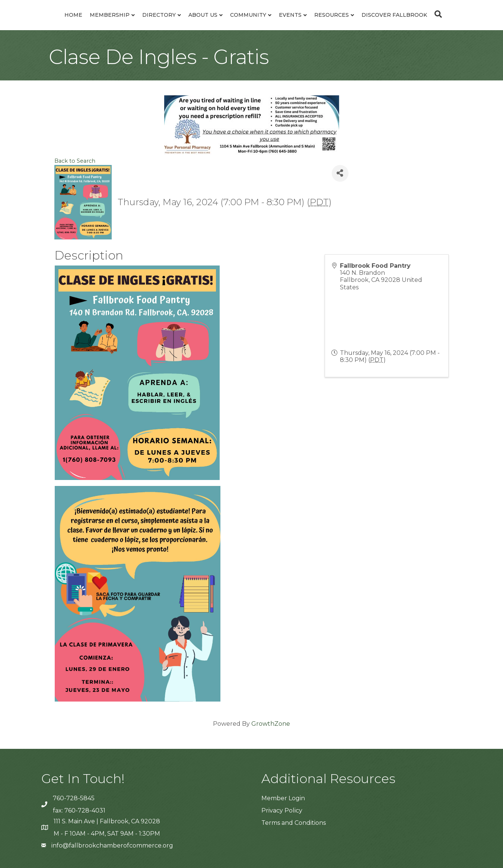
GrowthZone (271, 724)
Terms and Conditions (294, 823)
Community (248, 15)
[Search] (436, 14)
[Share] (340, 173)
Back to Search (75, 161)
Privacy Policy (282, 810)
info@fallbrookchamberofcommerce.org (112, 845)
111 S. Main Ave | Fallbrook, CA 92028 (107, 821)
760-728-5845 (74, 798)
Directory (159, 15)
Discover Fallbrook (394, 15)
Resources (332, 15)
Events (290, 15)
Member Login (283, 798)
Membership (110, 15)
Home (73, 15)
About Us (203, 15)
